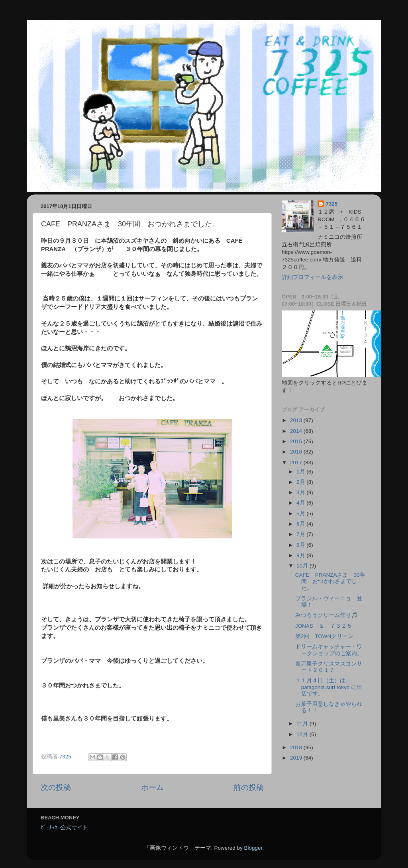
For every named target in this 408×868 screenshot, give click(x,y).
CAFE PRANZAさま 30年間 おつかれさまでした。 (330, 581)
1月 (301, 472)
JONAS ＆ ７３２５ (324, 626)
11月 (303, 724)
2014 (297, 431)
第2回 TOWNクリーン (325, 636)
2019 (297, 758)
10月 (303, 566)
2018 (297, 747)
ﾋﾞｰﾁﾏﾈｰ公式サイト (64, 828)
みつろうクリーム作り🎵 (327, 615)
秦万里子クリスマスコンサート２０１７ (329, 667)
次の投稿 (56, 787)
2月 (301, 482)
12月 (303, 734)
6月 (301, 524)
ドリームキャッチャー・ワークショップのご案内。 (329, 650)
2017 (297, 462)
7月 (301, 534)
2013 (297, 420)
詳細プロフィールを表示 (312, 277)
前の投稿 (249, 787)
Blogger (253, 848)
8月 (301, 545)
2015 (297, 441)
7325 (331, 204)
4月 (301, 503)
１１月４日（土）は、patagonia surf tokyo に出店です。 (329, 687)
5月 (301, 514)
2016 (297, 452)
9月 (301, 555)
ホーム (152, 787)
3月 (301, 492)
